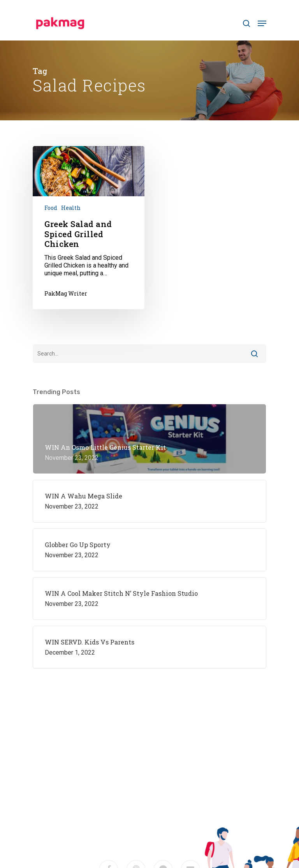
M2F (166, 814)
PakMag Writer (66, 293)
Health (71, 208)
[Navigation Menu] (262, 23)
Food (51, 208)
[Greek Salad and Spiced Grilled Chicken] (89, 228)
